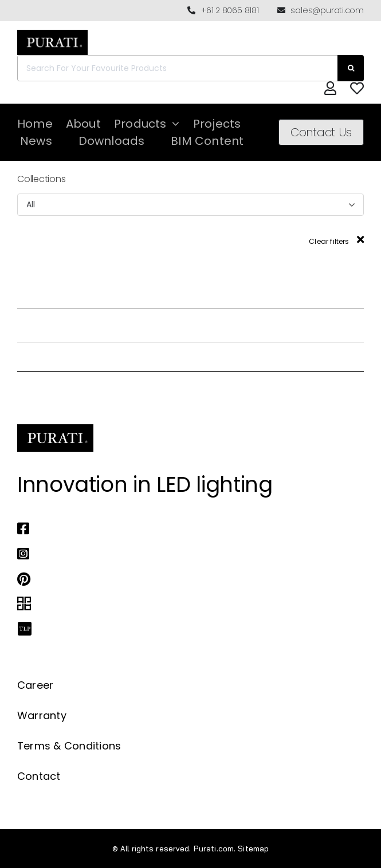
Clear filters (336, 241)
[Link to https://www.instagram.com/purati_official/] (181, 554)
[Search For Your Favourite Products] (177, 68)
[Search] (351, 68)
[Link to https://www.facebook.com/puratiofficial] (181, 528)
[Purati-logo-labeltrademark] (52, 33)
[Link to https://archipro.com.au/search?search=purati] (181, 604)
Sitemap (253, 849)
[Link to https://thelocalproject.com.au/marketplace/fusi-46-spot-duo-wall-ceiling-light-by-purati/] (181, 629)
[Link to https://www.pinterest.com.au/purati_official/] (181, 579)
